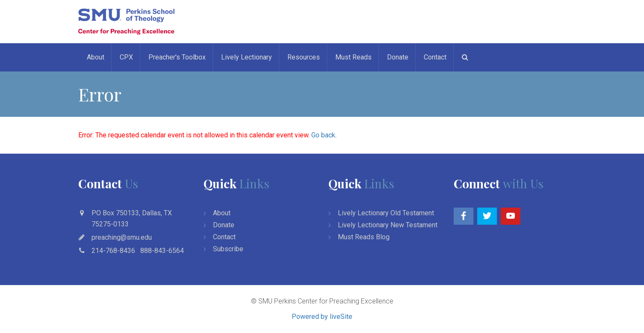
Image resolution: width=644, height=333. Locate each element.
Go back (323, 135)
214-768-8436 (113, 251)
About (96, 57)
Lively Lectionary (247, 57)
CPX (126, 57)
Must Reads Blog (364, 237)
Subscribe (228, 249)
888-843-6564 (162, 251)
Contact (435, 57)
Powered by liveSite (322, 317)
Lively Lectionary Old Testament (386, 213)
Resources (304, 57)
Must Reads (353, 57)
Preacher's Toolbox (177, 57)
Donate (398, 57)
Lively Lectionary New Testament (388, 225)
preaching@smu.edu (122, 237)
